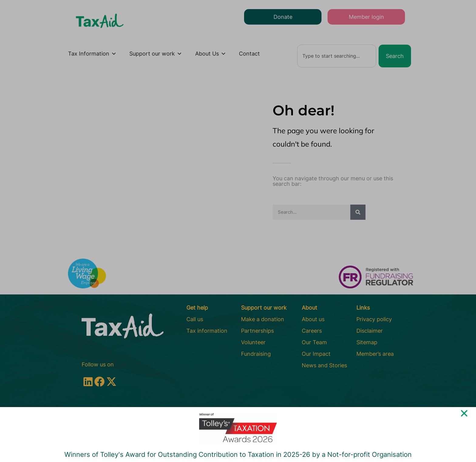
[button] (464, 418)
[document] (238, 231)
